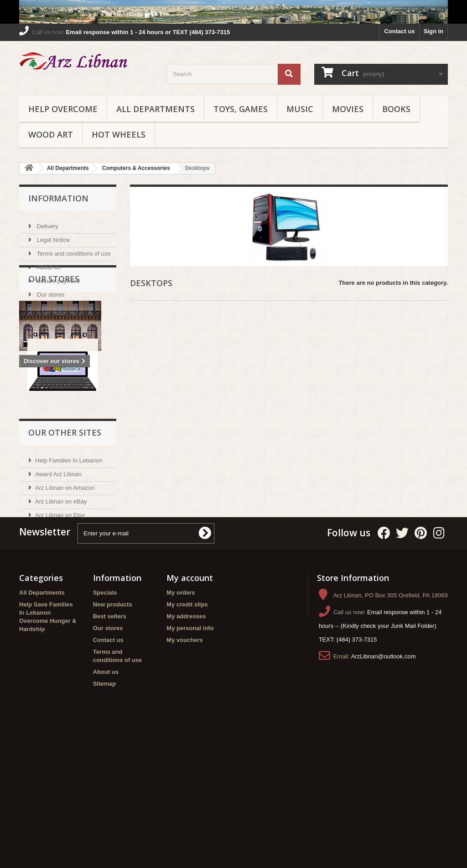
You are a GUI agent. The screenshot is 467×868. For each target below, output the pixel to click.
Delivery (47, 223)
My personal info (190, 755)
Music (300, 109)
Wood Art (51, 134)
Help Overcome (63, 109)
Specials (105, 719)
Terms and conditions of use (73, 250)
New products (113, 731)
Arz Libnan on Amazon (65, 573)
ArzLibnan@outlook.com (384, 783)
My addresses (186, 743)
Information (58, 198)
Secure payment (57, 277)
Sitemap (105, 810)
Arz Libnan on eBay (61, 587)
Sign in (433, 31)
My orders (181, 719)
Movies (348, 109)
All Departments (156, 109)
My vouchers (184, 767)
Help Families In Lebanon (69, 546)
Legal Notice (52, 236)
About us (48, 264)
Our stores (50, 291)
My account (190, 704)
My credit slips (187, 731)
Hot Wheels (119, 134)
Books (396, 109)
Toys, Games (241, 109)
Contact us (399, 31)
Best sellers (110, 743)
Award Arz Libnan (58, 559)
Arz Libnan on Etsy (60, 600)
